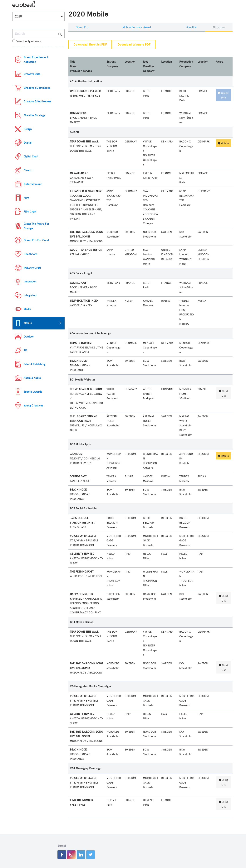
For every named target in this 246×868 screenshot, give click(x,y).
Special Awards (33, 392)
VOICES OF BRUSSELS (83, 536)
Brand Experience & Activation (36, 60)
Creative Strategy (34, 115)
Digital (28, 143)
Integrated (30, 295)
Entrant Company (112, 64)
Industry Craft (32, 268)
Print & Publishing (34, 364)
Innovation (30, 282)
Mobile (28, 323)
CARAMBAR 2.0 (79, 173)
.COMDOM (76, 454)
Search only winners (27, 41)
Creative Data (32, 74)
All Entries (219, 27)
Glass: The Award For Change (36, 226)
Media (27, 309)
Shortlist (192, 27)
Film (26, 198)
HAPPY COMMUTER (81, 594)
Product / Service (81, 71)
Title (73, 62)
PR (25, 350)
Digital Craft (31, 157)
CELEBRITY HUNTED (82, 554)
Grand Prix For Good (36, 240)
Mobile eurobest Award (137, 27)
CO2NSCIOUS (78, 113)
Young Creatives (33, 406)
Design (28, 129)
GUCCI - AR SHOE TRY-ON (86, 250)
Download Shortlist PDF (90, 45)
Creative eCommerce (37, 88)
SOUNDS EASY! (79, 476)
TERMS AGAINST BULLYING (86, 389)
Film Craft (30, 212)
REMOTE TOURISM (81, 343)
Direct (27, 170)
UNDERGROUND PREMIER (85, 91)
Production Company (186, 64)
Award (220, 62)
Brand (74, 66)
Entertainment (33, 184)
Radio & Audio (32, 378)
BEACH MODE (78, 361)
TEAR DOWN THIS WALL (84, 142)
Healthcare (30, 254)
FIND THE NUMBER (81, 800)
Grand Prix (82, 27)
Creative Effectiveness (37, 101)
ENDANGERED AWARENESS (86, 191)
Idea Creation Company (149, 66)
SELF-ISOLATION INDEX (84, 301)
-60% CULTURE (79, 518)
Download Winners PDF (134, 45)
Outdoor (29, 337)
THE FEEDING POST (82, 572)
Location (130, 62)
